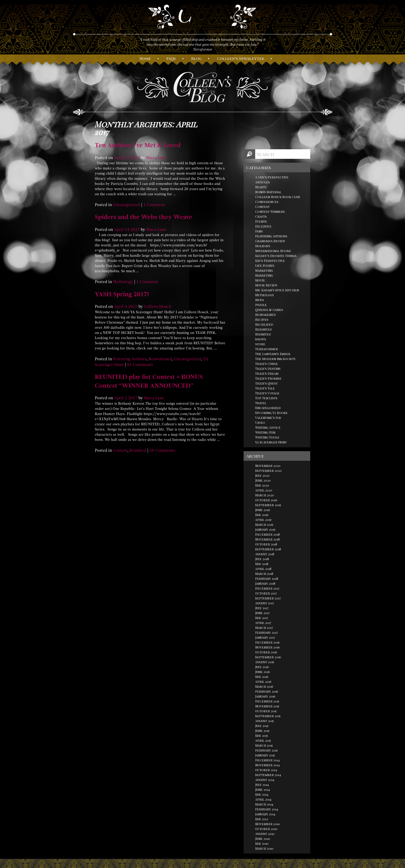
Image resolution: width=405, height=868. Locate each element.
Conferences (267, 202)
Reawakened (160, 359)
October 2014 (266, 770)
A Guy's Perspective (272, 177)
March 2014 (264, 804)
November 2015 (267, 706)
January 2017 (265, 637)
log (196, 58)
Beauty (261, 187)
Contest (120, 450)
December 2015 (267, 701)
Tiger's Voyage (267, 393)
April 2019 (263, 520)
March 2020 (265, 495)
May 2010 (262, 843)
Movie (260, 280)
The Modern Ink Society (275, 359)
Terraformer (267, 349)
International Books (273, 251)
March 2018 (264, 574)
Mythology (123, 282)
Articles (263, 182)
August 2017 (265, 603)
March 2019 (264, 525)
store (260, 344)
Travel (261, 403)
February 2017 (267, 632)
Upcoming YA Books (271, 413)
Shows (261, 339)
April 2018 (263, 569)
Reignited (264, 329)
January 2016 (265, 696)
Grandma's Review (270, 241)
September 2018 (268, 549)
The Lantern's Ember (273, 354)
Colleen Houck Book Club (278, 197)
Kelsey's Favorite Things (276, 256)
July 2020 (262, 475)
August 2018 (265, 554)
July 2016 (262, 667)
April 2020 (264, 490)
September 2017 (268, 598)
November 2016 (267, 647)
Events (261, 221)
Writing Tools (267, 437)
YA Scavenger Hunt (271, 442)
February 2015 (266, 750)
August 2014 (265, 780)
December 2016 (267, 642)
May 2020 (262, 485)
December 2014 (267, 760)
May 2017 (262, 618)
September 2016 (268, 657)
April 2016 (263, 682)
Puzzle (261, 305)
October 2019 (266, 500)
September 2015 (268, 716)
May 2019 (262, 515)
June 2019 (263, 510)
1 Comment (154, 205)
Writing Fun (265, 432)
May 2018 (262, 564)
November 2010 (268, 824)
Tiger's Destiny (268, 369)
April (119, 158)
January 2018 (265, 583)
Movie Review (266, 285)
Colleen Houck (158, 307)
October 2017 (266, 593)
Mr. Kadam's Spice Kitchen (277, 290)
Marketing (264, 270)
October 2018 (266, 544)
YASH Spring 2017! (122, 294)
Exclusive (263, 226)
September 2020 (268, 471)
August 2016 (265, 662)
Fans (259, 231)
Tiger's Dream (267, 373)
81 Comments (140, 365)
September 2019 (268, 505)
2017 (135, 158)
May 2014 (262, 794)
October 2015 (266, 711)
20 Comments (162, 450)
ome (145, 58)
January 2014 (265, 814)
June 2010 (263, 839)
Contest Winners (270, 212)
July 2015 (262, 726)
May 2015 (262, 736)
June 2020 (263, 480)
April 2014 (263, 799)
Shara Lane (156, 158)
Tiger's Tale (265, 388)
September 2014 (268, 775)
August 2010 (265, 834)
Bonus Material (268, 192)
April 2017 (263, 623)
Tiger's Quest (266, 383)
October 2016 (266, 652)
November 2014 (267, 765)
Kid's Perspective (270, 261)
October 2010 (266, 829)
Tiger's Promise (268, 378)
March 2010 (264, 848)
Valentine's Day (268, 418)
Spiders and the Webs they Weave (144, 217)
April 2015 (263, 740)
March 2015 (264, 745)
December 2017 (267, 588)
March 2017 (264, 628)
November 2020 (268, 466)
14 (127, 230)
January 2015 (265, 755)
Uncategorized (126, 205)
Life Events (265, 265)
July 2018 (262, 559)
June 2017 (262, 613)
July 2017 (262, 608)
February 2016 (267, 691)
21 (127, 158)
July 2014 (262, 785)
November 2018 (267, 539)
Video (260, 423)
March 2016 (264, 686)
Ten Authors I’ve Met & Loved (138, 145)
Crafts (261, 216)
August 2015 (264, 721)
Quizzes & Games (269, 310)
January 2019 (265, 529)
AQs (171, 58)
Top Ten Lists (266, 398)
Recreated (264, 324)
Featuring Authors (130, 359)
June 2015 (262, 731)
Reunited (138, 450)
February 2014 (267, 809)
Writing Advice (268, 427)
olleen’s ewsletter (240, 58)
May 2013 (262, 819)
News (260, 300)
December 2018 (267, 534)
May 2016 (262, 677)
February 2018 (267, 578)
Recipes (262, 319)
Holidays (263, 246)
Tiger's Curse (267, 364)
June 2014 (263, 789)
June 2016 (263, 672)
